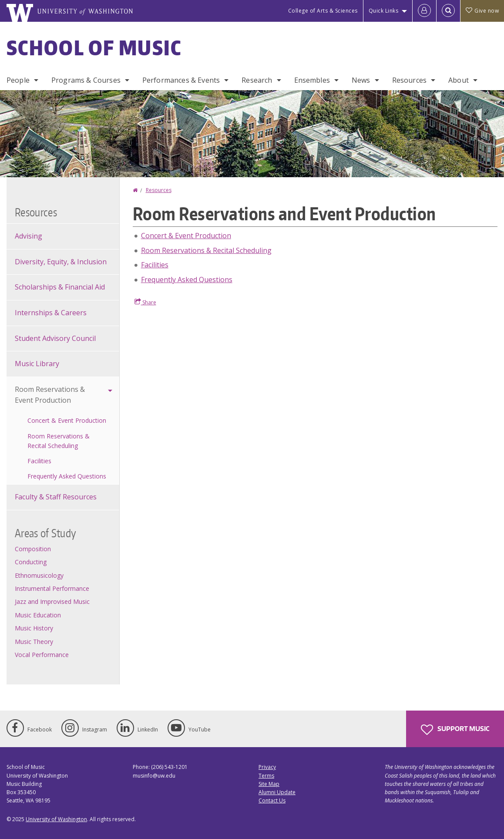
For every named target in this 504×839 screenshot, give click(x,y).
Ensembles (312, 80)
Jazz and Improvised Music (52, 601)
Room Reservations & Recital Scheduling (206, 250)
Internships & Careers (51, 313)
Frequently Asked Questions (187, 280)
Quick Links (384, 11)
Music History (34, 628)
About (459, 80)
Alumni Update (277, 792)
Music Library (37, 364)
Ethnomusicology (39, 575)
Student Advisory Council (55, 338)
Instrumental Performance (52, 588)
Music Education (38, 615)
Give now (482, 11)
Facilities (155, 265)
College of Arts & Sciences (323, 11)
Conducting (31, 562)
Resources (409, 80)
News (361, 80)
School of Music (94, 47)
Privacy (267, 767)
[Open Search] (448, 11)
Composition (33, 549)
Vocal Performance (42, 655)
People (18, 80)
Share (145, 302)
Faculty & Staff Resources (56, 497)
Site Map (269, 784)
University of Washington (56, 819)
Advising (29, 236)
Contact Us (272, 800)
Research (257, 80)
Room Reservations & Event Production (50, 395)
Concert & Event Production (186, 236)
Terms (266, 776)
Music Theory (34, 642)
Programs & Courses (86, 80)
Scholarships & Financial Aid (60, 287)
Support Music (455, 730)
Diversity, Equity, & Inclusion (61, 262)
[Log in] (424, 11)
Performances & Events (181, 80)
